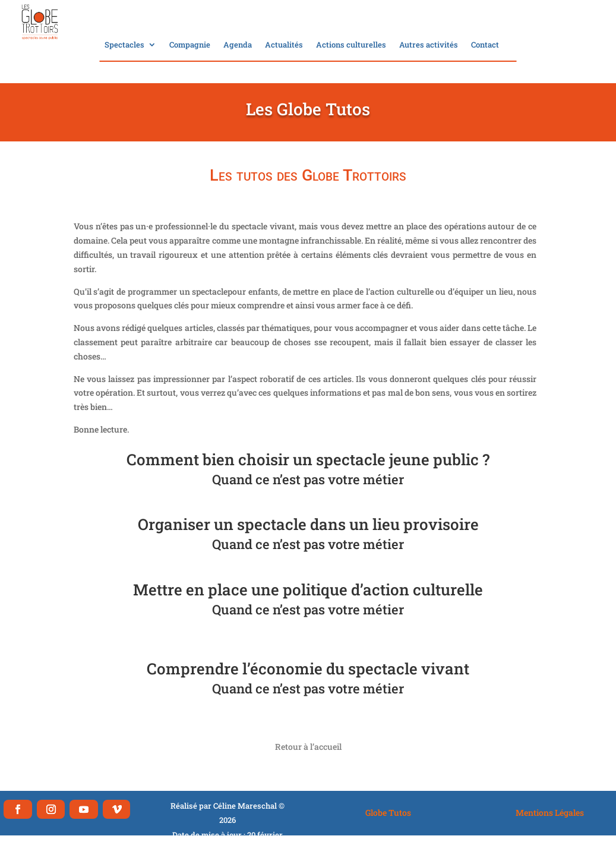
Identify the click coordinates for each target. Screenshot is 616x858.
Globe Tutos (388, 813)
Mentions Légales (550, 813)
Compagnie (190, 45)
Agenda (238, 45)
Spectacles (124, 45)
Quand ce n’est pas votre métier (308, 479)
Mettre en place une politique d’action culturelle (308, 589)
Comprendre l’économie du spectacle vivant (308, 668)
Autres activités (429, 45)
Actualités (284, 45)
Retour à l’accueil (308, 747)
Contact (485, 45)
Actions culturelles (351, 45)
